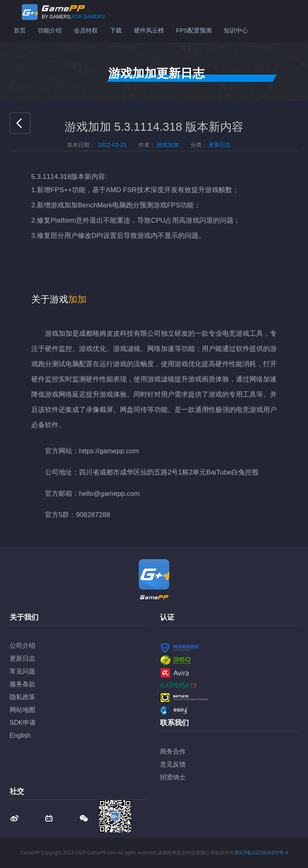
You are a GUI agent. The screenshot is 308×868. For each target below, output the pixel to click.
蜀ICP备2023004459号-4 (261, 853)
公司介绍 (22, 646)
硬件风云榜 (149, 30)
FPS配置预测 (194, 30)
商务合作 (173, 751)
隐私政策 (22, 697)
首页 (20, 30)
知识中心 (236, 30)
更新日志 (22, 658)
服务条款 (22, 684)
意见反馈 (173, 764)
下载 (116, 30)
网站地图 (22, 710)
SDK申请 (23, 723)
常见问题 (22, 671)
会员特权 (86, 30)
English (20, 735)
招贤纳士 (173, 777)
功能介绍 (50, 30)
